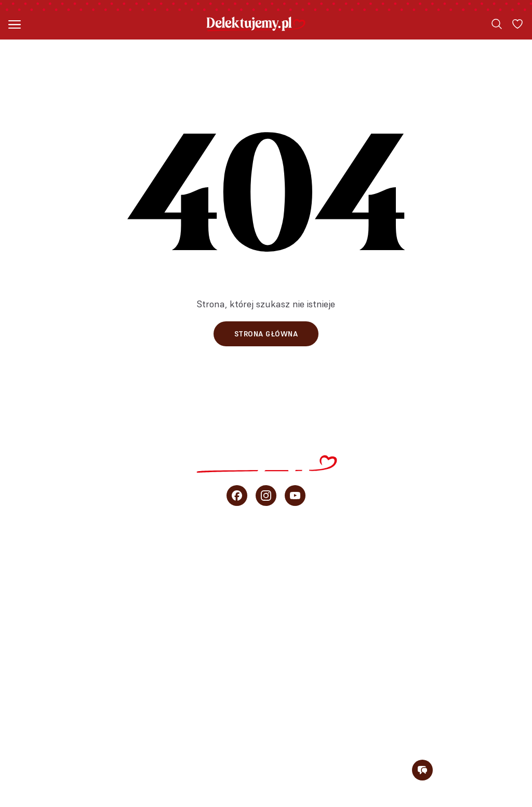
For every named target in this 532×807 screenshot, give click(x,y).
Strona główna (266, 334)
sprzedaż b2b (266, 683)
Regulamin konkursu (482, 801)
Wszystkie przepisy (266, 546)
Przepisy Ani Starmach (266, 615)
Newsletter (266, 729)
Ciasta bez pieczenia (266, 592)
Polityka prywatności (384, 801)
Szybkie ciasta (266, 569)
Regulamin (311, 801)
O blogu (266, 706)
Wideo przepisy (266, 637)
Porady (266, 660)
